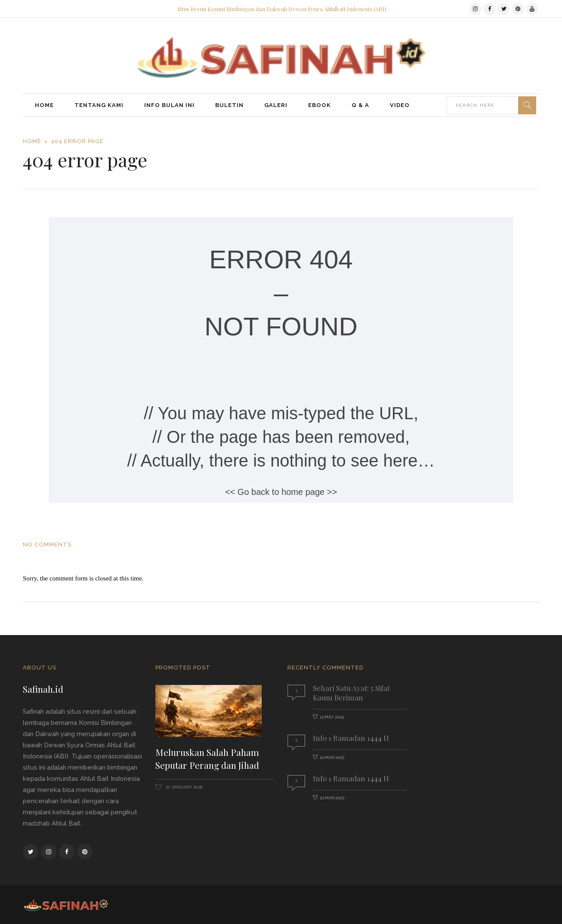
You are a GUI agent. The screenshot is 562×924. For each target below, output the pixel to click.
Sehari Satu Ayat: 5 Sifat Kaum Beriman (351, 692)
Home (32, 141)
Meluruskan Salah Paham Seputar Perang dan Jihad (207, 758)
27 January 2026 (183, 787)
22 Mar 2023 (332, 757)
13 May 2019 (332, 717)
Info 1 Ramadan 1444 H (351, 738)
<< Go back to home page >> (281, 492)
